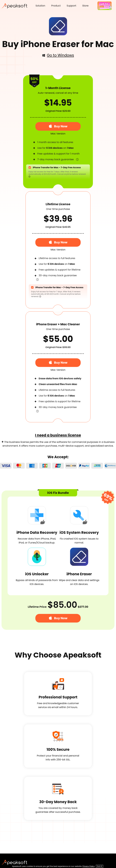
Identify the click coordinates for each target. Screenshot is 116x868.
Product (56, 6)
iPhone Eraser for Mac (67, 44)
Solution (40, 6)
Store (85, 6)
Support (71, 6)
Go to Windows (58, 55)
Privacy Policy (89, 866)
